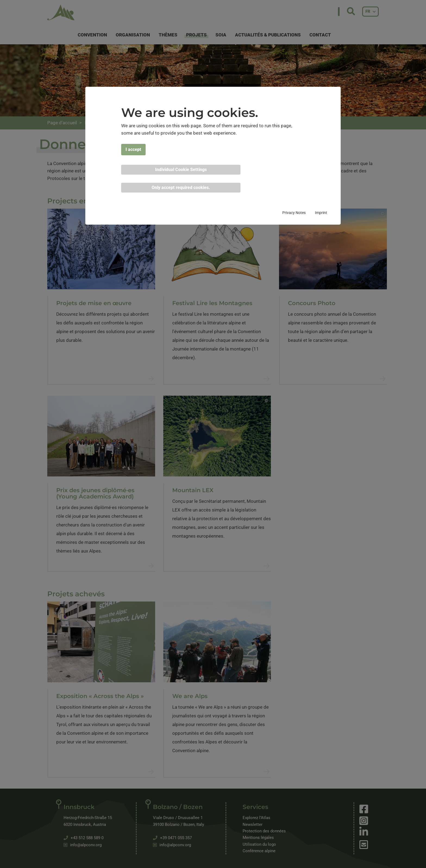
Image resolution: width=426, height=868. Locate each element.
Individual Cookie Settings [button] (181, 170)
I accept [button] (133, 149)
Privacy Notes (294, 213)
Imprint (321, 213)
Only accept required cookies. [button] (181, 187)
